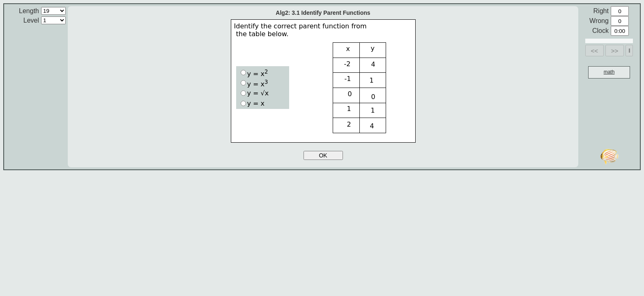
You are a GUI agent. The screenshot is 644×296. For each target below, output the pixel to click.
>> (615, 51)
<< (595, 51)
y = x (254, 73)
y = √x (255, 93)
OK (323, 155)
